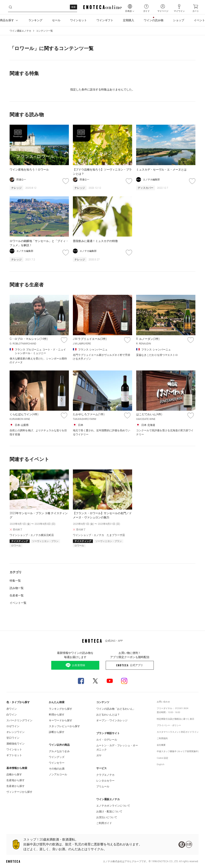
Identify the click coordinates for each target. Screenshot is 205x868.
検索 (73, 7)
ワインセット (78, 20)
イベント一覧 (18, 603)
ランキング (35, 20)
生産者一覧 (17, 595)
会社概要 (161, 745)
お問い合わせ (163, 702)
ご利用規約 (162, 738)
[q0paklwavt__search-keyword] (43, 7)
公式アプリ (130, 665)
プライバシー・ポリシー (169, 725)
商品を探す (9, 20)
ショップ (179, 20)
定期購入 (129, 20)
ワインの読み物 (154, 20)
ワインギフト (105, 20)
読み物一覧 (17, 588)
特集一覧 (15, 581)
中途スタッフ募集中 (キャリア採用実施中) (178, 751)
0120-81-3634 (182, 708)
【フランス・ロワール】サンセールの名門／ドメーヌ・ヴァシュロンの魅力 (102, 515)
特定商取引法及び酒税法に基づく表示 (175, 719)
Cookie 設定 (162, 758)
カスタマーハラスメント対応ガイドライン (178, 732)
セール (56, 20)
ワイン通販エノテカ (20, 31)
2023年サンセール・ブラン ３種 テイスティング (39, 515)
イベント (199, 20)
